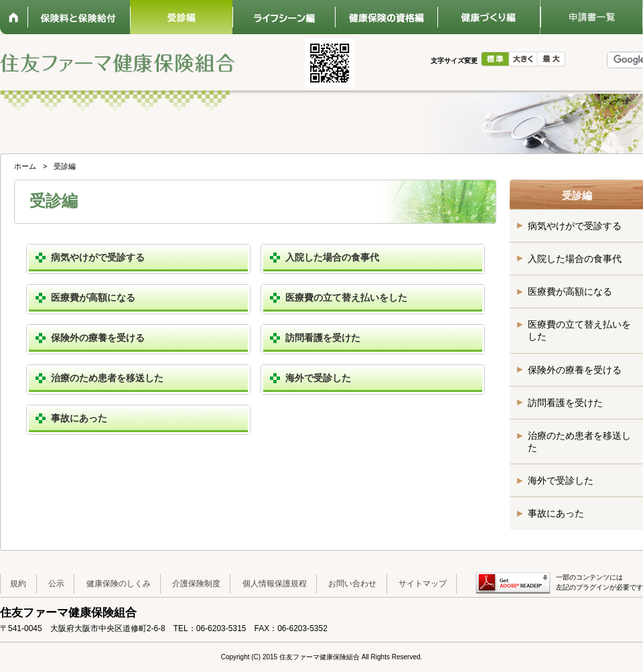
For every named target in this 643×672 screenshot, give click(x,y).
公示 (56, 584)
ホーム (14, 17)
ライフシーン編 (284, 17)
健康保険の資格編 (386, 17)
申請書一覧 (591, 17)
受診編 (181, 17)
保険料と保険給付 (79, 17)
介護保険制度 (196, 584)
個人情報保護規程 (275, 584)
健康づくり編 (489, 17)
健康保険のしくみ (119, 584)
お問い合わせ (352, 584)
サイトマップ (423, 584)
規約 (18, 584)
